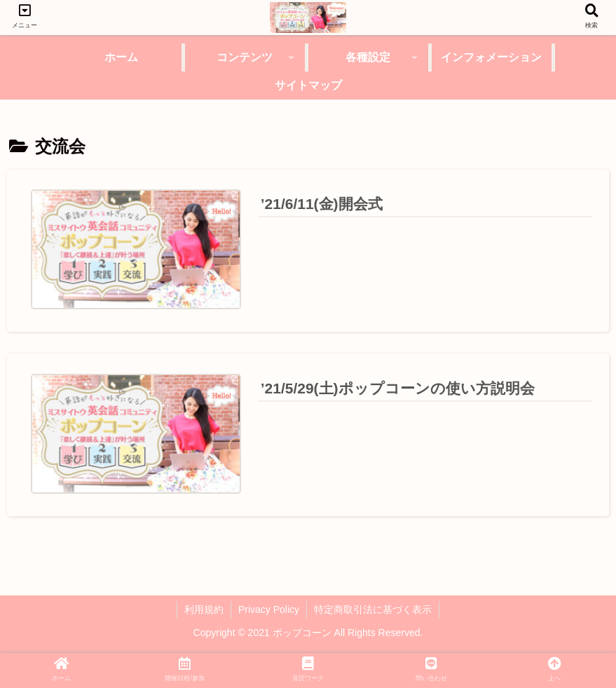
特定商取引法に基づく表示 (373, 609)
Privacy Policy (269, 609)
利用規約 (204, 609)
